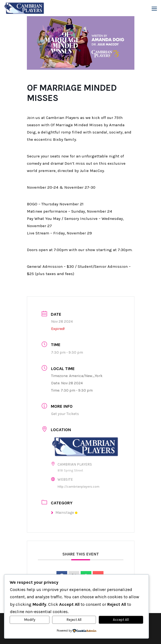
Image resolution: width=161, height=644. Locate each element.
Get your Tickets (65, 414)
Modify (30, 620)
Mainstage (64, 513)
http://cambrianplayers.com (78, 487)
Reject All (74, 620)
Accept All (121, 620)
